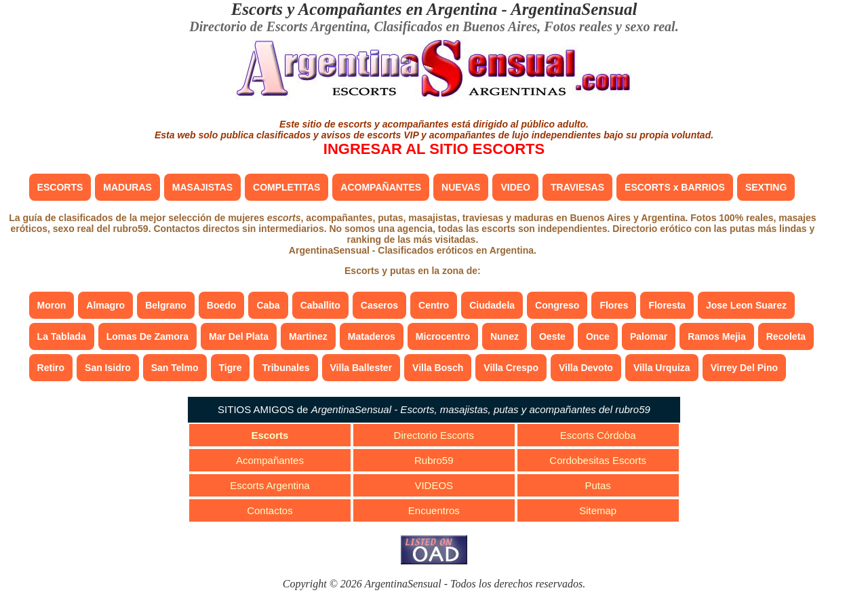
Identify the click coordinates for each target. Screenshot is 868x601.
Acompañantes (270, 460)
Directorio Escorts (434, 435)
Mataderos (372, 336)
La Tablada (62, 336)
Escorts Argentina (270, 485)
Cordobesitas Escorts (598, 460)
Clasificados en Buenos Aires (455, 26)
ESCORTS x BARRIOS (675, 187)
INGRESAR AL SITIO (434, 149)
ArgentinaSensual (574, 9)
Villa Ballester (361, 368)
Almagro (105, 305)
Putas (597, 485)
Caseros (379, 305)
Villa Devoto (586, 368)
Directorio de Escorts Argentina (278, 26)
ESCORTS (60, 187)
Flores (614, 305)
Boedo (222, 305)
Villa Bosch (438, 368)
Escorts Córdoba (598, 435)
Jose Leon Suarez (746, 305)
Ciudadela (492, 305)
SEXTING (766, 187)
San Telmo (175, 368)
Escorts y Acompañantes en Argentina (364, 9)
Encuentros (434, 510)
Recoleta (786, 336)
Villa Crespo (511, 368)
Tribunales (285, 368)
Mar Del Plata (239, 336)
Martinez (308, 336)
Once (598, 336)
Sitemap (598, 510)
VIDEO (515, 187)
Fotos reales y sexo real (609, 26)
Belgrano (166, 305)
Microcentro (443, 336)
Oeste (552, 336)
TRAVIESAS (577, 187)
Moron (52, 305)
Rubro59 (434, 460)
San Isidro (108, 368)
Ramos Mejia (717, 336)
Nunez (505, 336)
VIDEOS (434, 485)
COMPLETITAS (287, 187)
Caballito (320, 305)
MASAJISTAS (202, 187)
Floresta (667, 305)
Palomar (649, 336)
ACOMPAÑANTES (381, 187)
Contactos (270, 510)
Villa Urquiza (662, 368)
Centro (434, 305)
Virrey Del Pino (744, 368)
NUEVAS (461, 187)
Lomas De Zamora (147, 336)
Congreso (557, 305)
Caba (268, 305)
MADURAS (127, 187)
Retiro (51, 368)
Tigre (231, 368)
